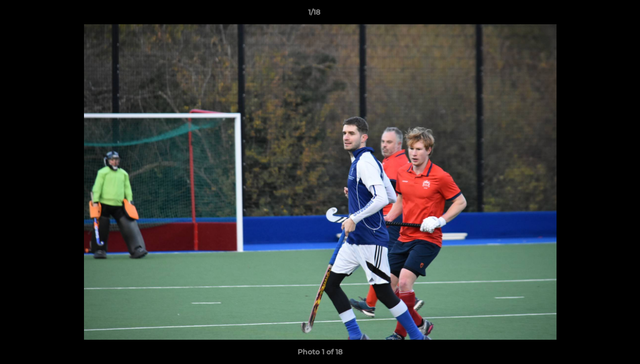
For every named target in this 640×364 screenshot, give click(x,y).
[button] (598, 15)
